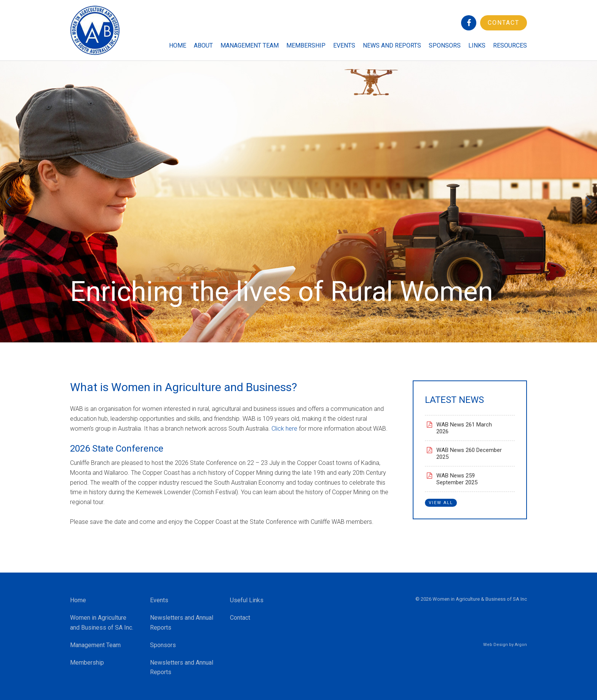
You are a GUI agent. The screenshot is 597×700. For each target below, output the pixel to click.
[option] (298, 202)
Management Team (250, 45)
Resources (510, 45)
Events (344, 45)
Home (178, 45)
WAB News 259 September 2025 (457, 479)
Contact (504, 23)
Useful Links (247, 600)
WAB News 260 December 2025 (469, 453)
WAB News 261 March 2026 (464, 428)
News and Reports (392, 45)
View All (441, 503)
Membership (306, 45)
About (203, 45)
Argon (521, 645)
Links (477, 45)
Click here (284, 429)
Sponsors (445, 45)
